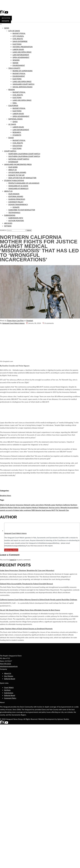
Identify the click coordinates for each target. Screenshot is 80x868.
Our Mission (9, 676)
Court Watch (9, 687)
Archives (7, 690)
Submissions (9, 693)
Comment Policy (10, 698)
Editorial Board (10, 679)
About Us (8, 673)
